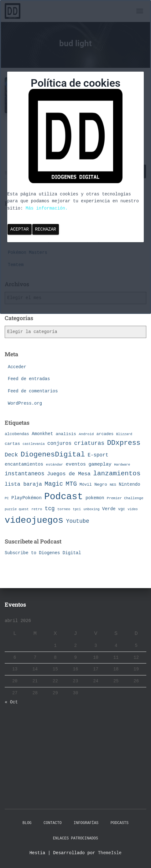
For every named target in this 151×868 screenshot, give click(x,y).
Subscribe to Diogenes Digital (43, 553)
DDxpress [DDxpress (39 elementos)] (124, 443)
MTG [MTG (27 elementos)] (71, 484)
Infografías (86, 823)
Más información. (47, 208)
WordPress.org (25, 403)
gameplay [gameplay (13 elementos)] (100, 464)
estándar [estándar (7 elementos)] (55, 464)
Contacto (53, 823)
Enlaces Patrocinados (75, 838)
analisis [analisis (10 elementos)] (66, 434)
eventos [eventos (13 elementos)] (76, 464)
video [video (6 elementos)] (133, 509)
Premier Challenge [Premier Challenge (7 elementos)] (125, 498)
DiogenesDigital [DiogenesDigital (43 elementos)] (53, 455)
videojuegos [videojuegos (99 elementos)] (34, 520)
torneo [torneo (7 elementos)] (64, 509)
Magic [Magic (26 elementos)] (54, 484)
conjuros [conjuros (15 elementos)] (59, 444)
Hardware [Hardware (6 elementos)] (122, 465)
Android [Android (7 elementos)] (86, 434)
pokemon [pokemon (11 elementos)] (95, 498)
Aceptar (20, 229)
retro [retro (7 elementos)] (37, 509)
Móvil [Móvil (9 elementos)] (86, 485)
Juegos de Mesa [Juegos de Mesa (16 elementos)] (69, 474)
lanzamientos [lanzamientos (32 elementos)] (117, 474)
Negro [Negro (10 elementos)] (101, 485)
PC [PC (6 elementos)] (7, 498)
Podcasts (120, 823)
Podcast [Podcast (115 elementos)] (63, 497)
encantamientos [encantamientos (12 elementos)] (24, 464)
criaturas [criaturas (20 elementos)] (89, 443)
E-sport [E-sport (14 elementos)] (98, 455)
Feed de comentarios (33, 391)
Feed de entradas (29, 379)
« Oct (11, 702)
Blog (27, 823)
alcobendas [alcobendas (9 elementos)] (17, 434)
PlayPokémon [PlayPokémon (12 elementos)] (26, 498)
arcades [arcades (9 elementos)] (105, 434)
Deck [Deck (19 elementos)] (11, 455)
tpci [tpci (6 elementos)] (77, 509)
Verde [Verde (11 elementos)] (109, 509)
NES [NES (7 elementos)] (113, 485)
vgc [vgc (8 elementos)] (122, 509)
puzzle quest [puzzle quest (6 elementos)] (17, 509)
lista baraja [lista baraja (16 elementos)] (23, 484)
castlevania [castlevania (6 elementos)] (34, 444)
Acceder (17, 367)
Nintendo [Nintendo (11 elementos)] (129, 484)
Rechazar (46, 229)
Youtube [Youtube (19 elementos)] (78, 521)
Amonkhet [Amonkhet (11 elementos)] (42, 434)
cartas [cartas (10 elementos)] (12, 444)
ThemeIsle (110, 853)
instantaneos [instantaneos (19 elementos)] (25, 474)
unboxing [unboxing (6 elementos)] (91, 509)
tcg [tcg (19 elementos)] (50, 509)
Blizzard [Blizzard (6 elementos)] (124, 434)
